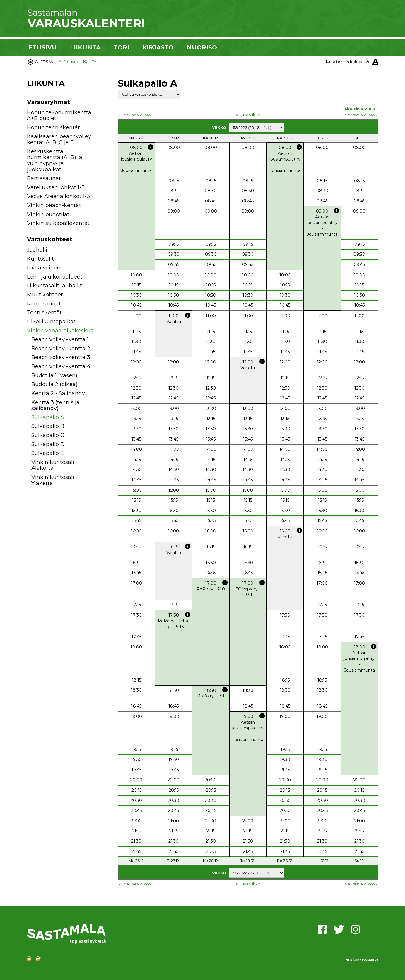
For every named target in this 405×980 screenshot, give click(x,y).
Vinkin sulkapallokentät (58, 223)
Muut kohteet (45, 295)
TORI (121, 47)
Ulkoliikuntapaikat (51, 322)
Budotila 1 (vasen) (54, 375)
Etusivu (70, 62)
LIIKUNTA (85, 47)
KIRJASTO (158, 47)
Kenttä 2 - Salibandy (58, 393)
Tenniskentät (44, 313)
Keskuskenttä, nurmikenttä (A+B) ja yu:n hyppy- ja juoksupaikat (55, 161)
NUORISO (202, 47)
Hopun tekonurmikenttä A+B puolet (59, 116)
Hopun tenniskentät (53, 127)
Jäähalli (37, 250)
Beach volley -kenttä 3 (61, 357)
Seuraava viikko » (361, 115)
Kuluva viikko (248, 115)
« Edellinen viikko (135, 115)
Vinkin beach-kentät (54, 205)
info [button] (151, 147)
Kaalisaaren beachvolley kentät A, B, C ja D (59, 140)
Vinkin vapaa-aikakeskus (60, 331)
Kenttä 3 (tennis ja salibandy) (55, 406)
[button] (101, 251)
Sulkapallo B (48, 426)
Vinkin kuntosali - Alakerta (54, 465)
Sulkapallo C (48, 435)
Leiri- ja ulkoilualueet (55, 277)
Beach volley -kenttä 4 (61, 366)
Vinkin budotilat (48, 214)
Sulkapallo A (48, 417)
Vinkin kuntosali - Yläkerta (54, 480)
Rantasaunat (44, 178)
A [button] (368, 62)
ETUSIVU (43, 47)
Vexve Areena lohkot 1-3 (58, 196)
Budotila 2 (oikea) (54, 384)
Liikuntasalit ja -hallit (54, 286)
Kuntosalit (40, 259)
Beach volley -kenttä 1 (60, 339)
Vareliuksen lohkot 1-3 (56, 187)
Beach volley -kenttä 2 (61, 349)
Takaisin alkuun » (360, 109)
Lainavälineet (45, 268)
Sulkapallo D (48, 444)
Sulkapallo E (48, 453)
